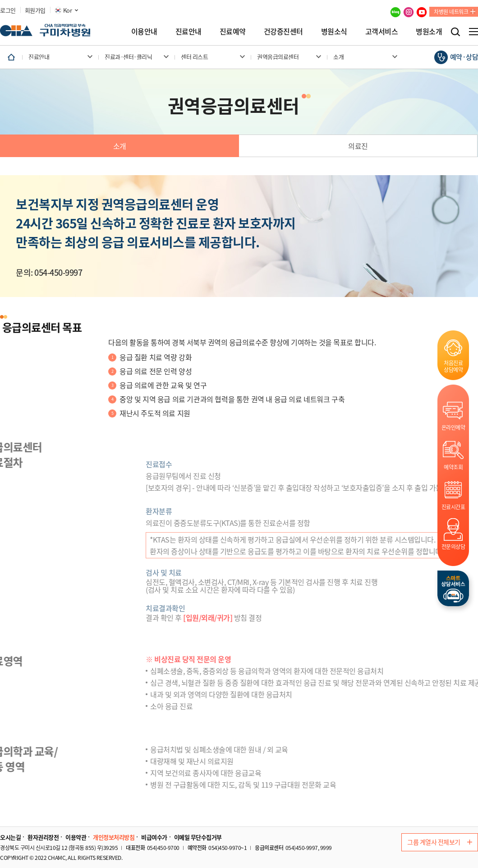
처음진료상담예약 (453, 366)
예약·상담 (464, 57)
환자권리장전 (43, 837)
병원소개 (429, 31)
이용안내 (144, 31)
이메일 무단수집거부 (198, 837)
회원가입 (35, 10)
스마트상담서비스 (453, 588)
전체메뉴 (473, 32)
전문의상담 (453, 546)
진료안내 (188, 31)
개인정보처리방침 (114, 837)
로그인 (8, 10)
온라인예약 (453, 427)
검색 (455, 32)
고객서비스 (382, 31)
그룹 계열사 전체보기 (440, 842)
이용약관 (76, 837)
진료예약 (233, 31)
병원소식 (334, 31)
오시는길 (10, 837)
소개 (120, 146)
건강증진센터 (283, 31)
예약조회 (453, 467)
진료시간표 (453, 507)
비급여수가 (154, 837)
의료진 (358, 146)
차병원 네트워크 (451, 12)
